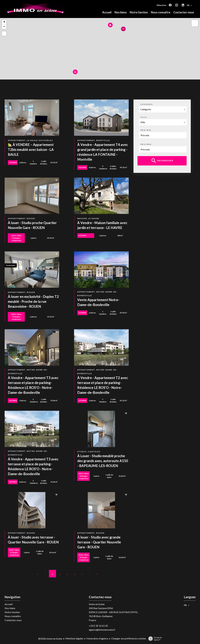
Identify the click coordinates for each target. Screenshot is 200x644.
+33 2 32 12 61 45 (98, 626)
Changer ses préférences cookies (129, 638)
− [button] (4, 27)
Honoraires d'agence (97, 638)
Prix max (146, 144)
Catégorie (147, 104)
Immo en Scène (97, 604)
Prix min (146, 130)
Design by (154, 639)
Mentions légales (74, 638)
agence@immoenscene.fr (102, 630)
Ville (144, 117)
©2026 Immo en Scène (50, 639)
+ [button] (4, 22)
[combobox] (163, 109)
